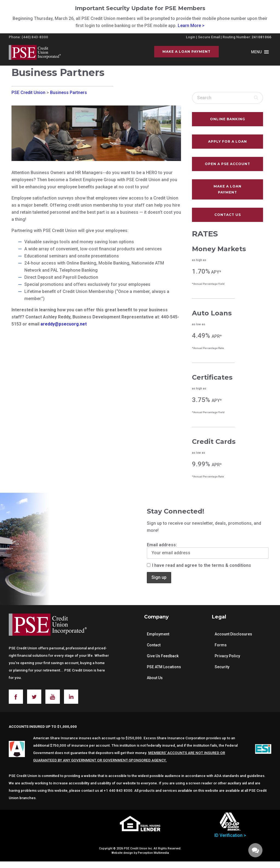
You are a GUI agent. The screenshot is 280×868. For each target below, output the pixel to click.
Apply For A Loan (227, 141)
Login (191, 37)
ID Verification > (230, 835)
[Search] (256, 98)
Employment (158, 634)
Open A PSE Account (227, 164)
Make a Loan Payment (186, 52)
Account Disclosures (233, 634)
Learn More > (191, 26)
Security (222, 667)
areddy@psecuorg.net (64, 324)
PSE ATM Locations (164, 667)
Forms (221, 645)
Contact (154, 645)
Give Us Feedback (163, 656)
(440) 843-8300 (35, 37)
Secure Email (209, 37)
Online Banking (228, 119)
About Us (155, 678)
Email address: (208, 550)
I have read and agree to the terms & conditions (199, 565)
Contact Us (228, 215)
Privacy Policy (227, 656)
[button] (256, 52)
